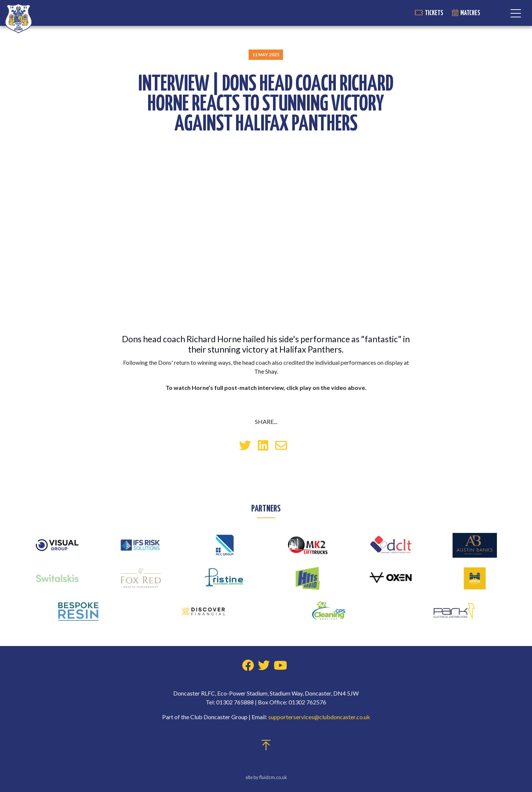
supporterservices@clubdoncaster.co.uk (319, 717)
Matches (470, 13)
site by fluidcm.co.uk (266, 777)
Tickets (434, 13)
